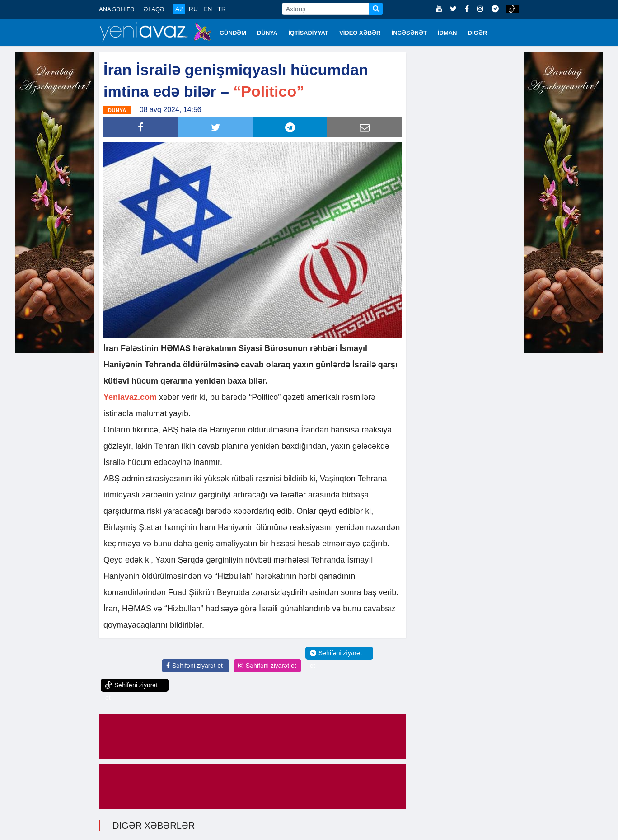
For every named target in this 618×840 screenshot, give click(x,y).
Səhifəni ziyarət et (194, 666)
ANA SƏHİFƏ (117, 9)
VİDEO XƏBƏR (360, 33)
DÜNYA (267, 33)
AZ (179, 9)
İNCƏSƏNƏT (409, 33)
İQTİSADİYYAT (308, 33)
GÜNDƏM (233, 33)
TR (222, 9)
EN (208, 9)
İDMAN (447, 33)
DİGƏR (478, 33)
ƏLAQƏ (154, 9)
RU (193, 9)
